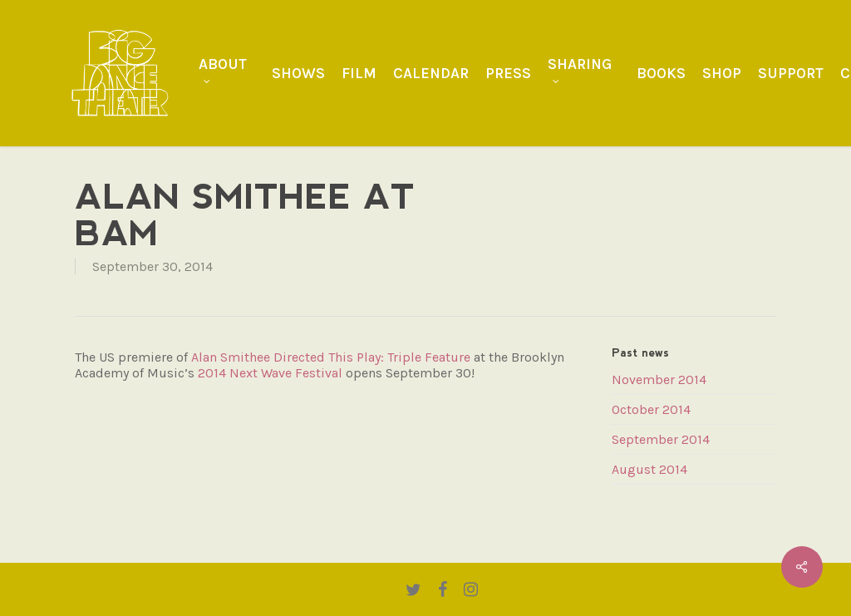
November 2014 (659, 379)
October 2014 (651, 409)
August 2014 (649, 469)
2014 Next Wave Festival (270, 373)
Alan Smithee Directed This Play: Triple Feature (331, 357)
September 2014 (661, 439)
